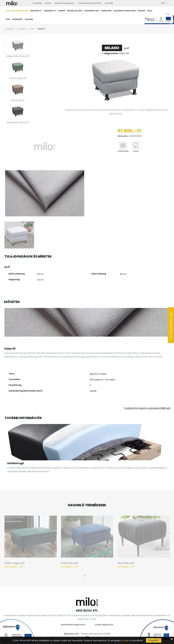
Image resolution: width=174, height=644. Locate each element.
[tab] (18, 45)
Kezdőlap (9, 29)
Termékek (22, 29)
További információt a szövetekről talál (147, 408)
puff (116, 48)
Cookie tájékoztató (104, 625)
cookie (125, 641)
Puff (33, 29)
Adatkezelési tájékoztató (73, 625)
